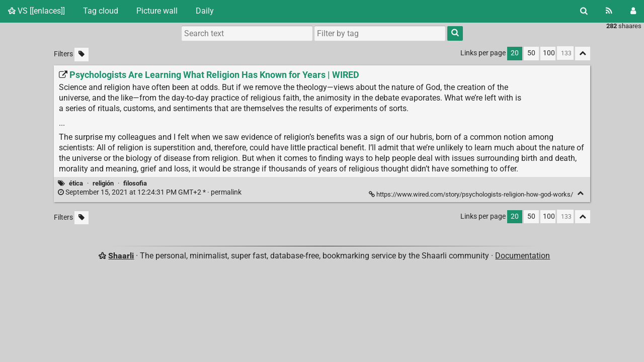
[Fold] (580, 193)
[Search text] (247, 33)
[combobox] (380, 33)
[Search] (584, 11)
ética (76, 183)
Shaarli (121, 256)
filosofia (135, 183)
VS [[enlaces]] (36, 11)
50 (531, 53)
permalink (150, 192)
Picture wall (157, 11)
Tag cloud (101, 11)
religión (103, 183)
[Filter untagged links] (82, 55)
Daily (205, 11)
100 (549, 53)
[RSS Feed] (609, 11)
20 (515, 53)
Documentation (522, 256)
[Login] (633, 11)
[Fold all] (583, 54)
